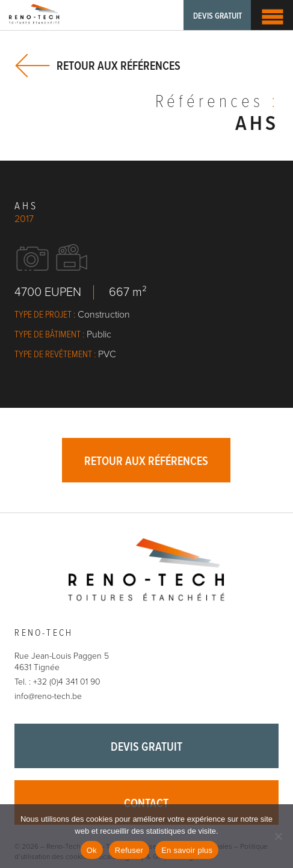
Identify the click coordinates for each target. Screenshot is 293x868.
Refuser (129, 850)
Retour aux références (119, 66)
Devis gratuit (217, 16)
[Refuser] (278, 836)
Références (217, 103)
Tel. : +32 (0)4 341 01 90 (57, 682)
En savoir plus (187, 850)
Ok (92, 850)
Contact (146, 804)
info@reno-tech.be (48, 696)
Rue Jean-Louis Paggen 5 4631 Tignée (62, 662)
